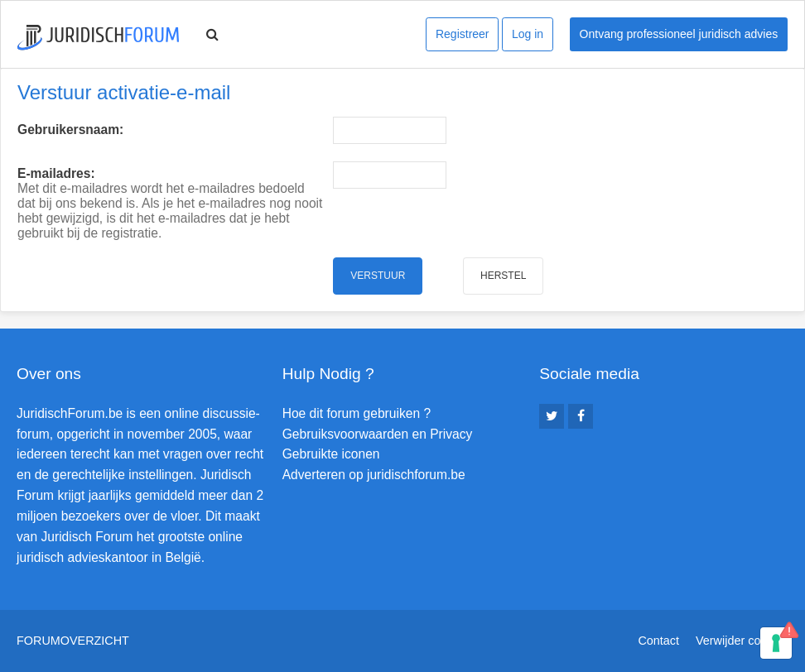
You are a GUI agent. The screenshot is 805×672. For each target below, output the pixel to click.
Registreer (463, 34)
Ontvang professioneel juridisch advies (679, 34)
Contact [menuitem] (658, 641)
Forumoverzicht (73, 641)
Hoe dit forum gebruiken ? (357, 413)
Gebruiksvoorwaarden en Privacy (378, 434)
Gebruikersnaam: (70, 130)
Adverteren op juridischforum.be (374, 475)
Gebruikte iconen (331, 454)
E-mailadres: (56, 173)
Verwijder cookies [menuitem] (742, 641)
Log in (528, 34)
